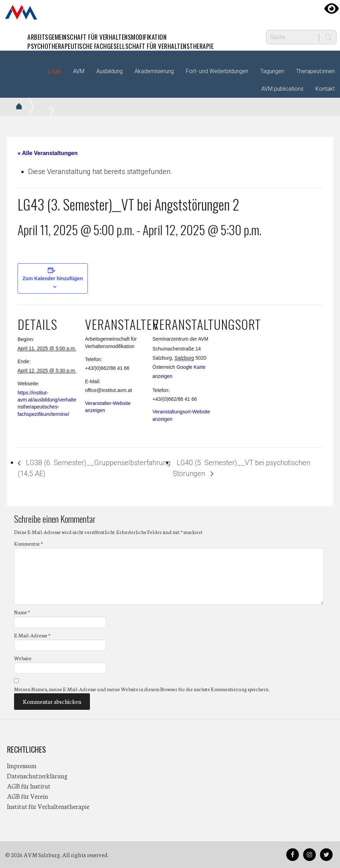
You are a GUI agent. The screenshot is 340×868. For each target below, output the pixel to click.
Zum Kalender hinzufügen (53, 278)
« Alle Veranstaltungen (48, 153)
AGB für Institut (29, 786)
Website (23, 658)
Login (54, 71)
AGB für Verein (28, 796)
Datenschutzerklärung (37, 776)
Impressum (22, 765)
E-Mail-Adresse (32, 635)
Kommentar (28, 544)
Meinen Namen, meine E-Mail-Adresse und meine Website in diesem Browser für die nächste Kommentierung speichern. (142, 689)
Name (22, 612)
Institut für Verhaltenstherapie (48, 806)
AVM (21, 12)
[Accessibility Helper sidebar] (332, 8)
